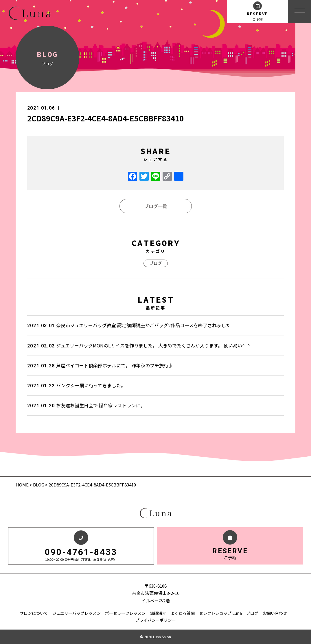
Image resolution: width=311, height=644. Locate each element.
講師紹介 (158, 613)
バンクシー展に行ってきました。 (76, 385)
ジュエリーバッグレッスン (77, 613)
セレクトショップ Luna (220, 613)
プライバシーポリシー (156, 620)
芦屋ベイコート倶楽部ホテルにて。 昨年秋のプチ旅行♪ (100, 365)
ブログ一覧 (156, 206)
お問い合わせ (275, 613)
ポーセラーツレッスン (125, 613)
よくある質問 (183, 613)
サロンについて (34, 613)
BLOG (39, 485)
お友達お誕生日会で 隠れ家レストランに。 (86, 405)
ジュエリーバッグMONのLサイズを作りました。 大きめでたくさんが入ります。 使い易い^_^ (139, 345)
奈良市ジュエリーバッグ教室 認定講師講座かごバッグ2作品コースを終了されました (129, 325)
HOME (23, 485)
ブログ (156, 263)
